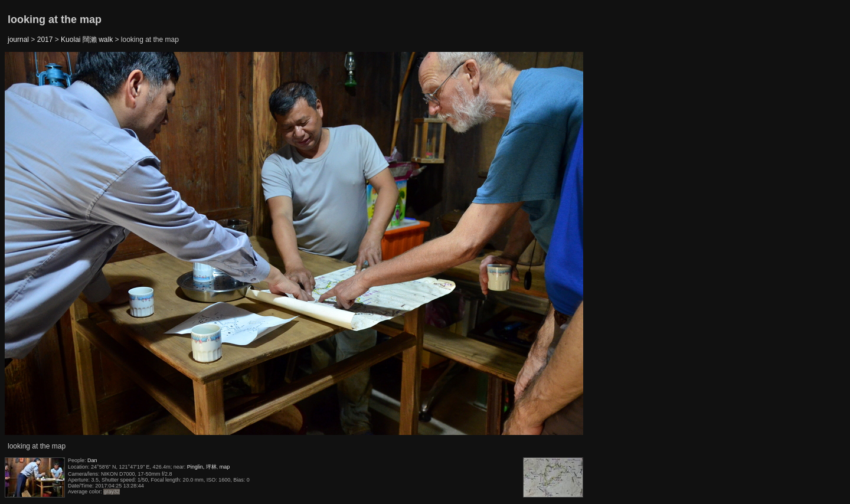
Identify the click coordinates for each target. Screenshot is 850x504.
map (225, 467)
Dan (92, 460)
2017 (45, 40)
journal (18, 40)
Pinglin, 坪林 (202, 467)
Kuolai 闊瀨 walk (87, 40)
